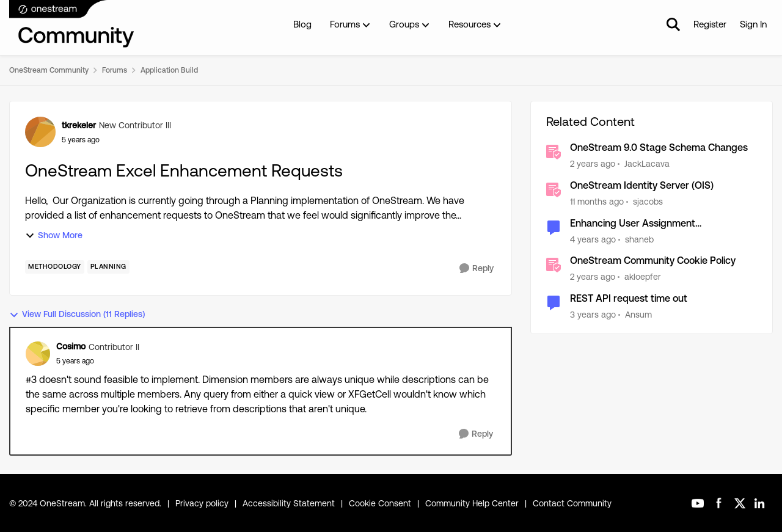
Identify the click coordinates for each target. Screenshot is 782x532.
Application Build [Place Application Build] (169, 70)
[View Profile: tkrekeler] (40, 132)
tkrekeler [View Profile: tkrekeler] (79, 125)
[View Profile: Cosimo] (38, 354)
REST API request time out (629, 298)
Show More (54, 235)
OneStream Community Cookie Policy (653, 261)
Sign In (753, 24)
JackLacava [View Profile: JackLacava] (647, 164)
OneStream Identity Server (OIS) (642, 185)
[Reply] (477, 268)
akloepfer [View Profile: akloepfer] (643, 277)
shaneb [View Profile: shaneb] (639, 239)
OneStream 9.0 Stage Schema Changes (659, 148)
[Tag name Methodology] (55, 267)
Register (710, 24)
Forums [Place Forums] (115, 70)
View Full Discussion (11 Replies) (77, 314)
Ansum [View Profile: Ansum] (638, 315)
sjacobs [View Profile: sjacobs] (648, 202)
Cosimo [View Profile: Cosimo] (71, 346)
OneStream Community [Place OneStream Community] (49, 70)
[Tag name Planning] (108, 267)
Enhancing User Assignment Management (633, 224)
